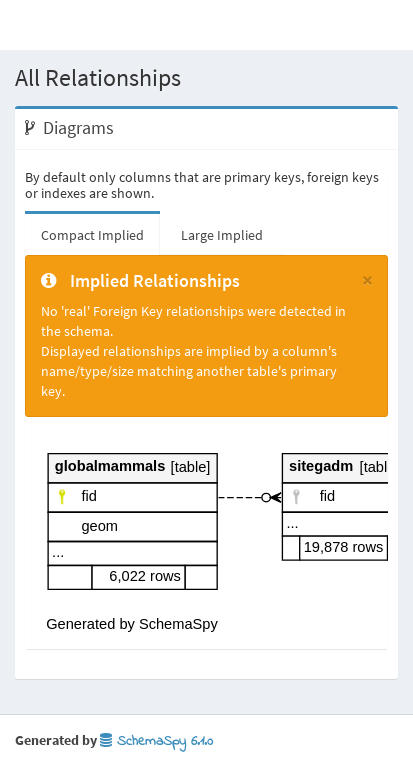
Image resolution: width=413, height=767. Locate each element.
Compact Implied (92, 235)
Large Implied (222, 235)
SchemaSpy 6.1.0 (156, 741)
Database (87, 24)
